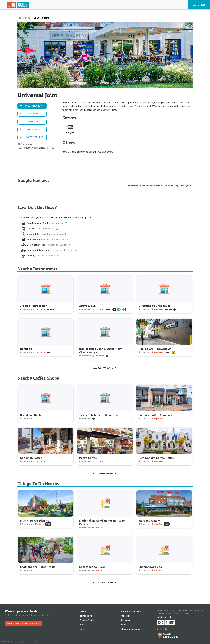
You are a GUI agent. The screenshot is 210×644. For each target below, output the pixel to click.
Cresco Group (183, 613)
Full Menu (33, 114)
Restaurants (127, 620)
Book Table (33, 129)
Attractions (126, 616)
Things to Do (86, 616)
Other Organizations (130, 629)
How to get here (33, 137)
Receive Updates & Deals (25, 623)
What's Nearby (33, 106)
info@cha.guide (164, 617)
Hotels (83, 625)
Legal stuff (21, 642)
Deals (83, 629)
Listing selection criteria (37, 642)
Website (33, 122)
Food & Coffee (87, 620)
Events (83, 611)
